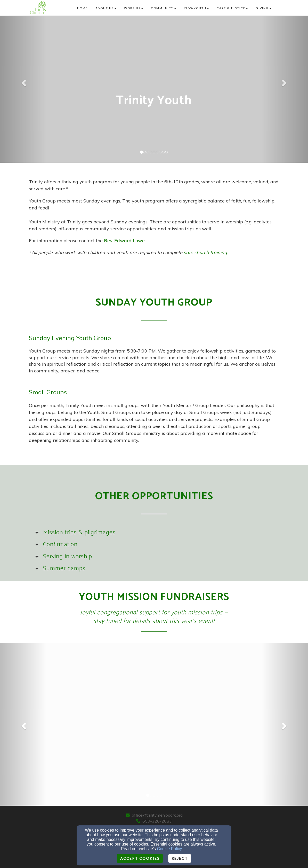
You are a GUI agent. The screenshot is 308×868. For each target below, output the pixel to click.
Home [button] (82, 8)
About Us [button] (106, 8)
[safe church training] (205, 253)
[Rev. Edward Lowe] (124, 241)
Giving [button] (264, 8)
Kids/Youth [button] (196, 8)
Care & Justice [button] (232, 8)
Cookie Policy (170, 849)
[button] (23, 81)
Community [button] (164, 8)
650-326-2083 (157, 821)
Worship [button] (134, 8)
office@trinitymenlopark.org (157, 815)
